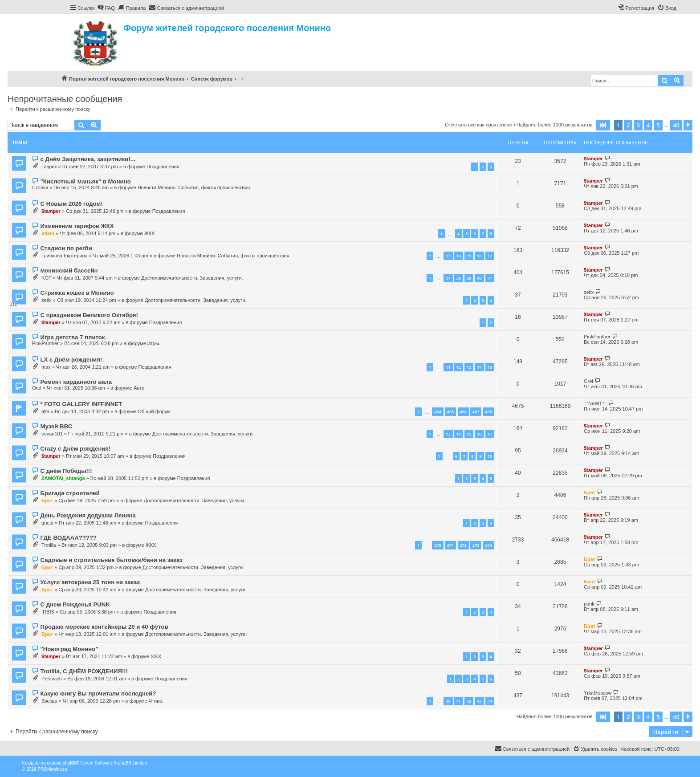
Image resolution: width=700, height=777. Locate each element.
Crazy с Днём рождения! (75, 449)
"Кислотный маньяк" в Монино (85, 181)
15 (469, 256)
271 (450, 545)
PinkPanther (45, 343)
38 (459, 278)
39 (469, 278)
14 (459, 256)
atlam (48, 233)
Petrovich (52, 679)
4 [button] (648, 125)
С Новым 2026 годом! (71, 204)
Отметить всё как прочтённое (478, 125)
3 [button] (638, 125)
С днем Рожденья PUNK (75, 604)
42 (469, 701)
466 (463, 412)
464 (437, 412)
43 (479, 701)
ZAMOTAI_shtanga (63, 478)
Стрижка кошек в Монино (77, 293)
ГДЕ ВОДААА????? (68, 538)
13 (448, 256)
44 (490, 701)
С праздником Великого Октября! (89, 315)
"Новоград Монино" (69, 649)
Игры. (154, 343)
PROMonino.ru (52, 769)
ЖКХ (150, 233)
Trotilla (49, 545)
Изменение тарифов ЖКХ (77, 226)
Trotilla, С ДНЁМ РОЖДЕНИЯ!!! (84, 671)
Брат (47, 500)
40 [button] (676, 125)
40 (479, 278)
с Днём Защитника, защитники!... (87, 159)
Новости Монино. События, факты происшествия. (195, 187)
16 (479, 256)
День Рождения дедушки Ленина (88, 515)
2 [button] (628, 125)
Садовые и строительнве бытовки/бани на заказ (111, 560)
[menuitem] (106, 8)
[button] (603, 125)
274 (489, 545)
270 (437, 545)
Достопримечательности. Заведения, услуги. (192, 278)
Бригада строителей (70, 493)
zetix (47, 300)
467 (476, 412)
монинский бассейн (69, 271)
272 (463, 545)
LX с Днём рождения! (71, 360)
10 (490, 456)
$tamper (593, 159)
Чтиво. (156, 701)
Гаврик (49, 167)
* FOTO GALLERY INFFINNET (81, 404)
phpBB (69, 763)
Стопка (40, 187)
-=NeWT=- (595, 403)
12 (459, 367)
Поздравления (163, 167)
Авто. (140, 388)
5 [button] (658, 125)
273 (476, 545)
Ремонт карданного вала (76, 382)
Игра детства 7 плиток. (73, 337)
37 (448, 278)
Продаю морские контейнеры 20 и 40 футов (104, 627)
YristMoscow (598, 693)
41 (490, 278)
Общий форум (154, 411)
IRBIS (48, 612)
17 (490, 256)
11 (448, 367)
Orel (37, 388)
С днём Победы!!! (66, 471)
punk (589, 604)
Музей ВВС (56, 426)
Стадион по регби (66, 248)
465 (450, 412)
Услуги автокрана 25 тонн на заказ (90, 582)
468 (489, 412)
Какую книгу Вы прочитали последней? (98, 694)
